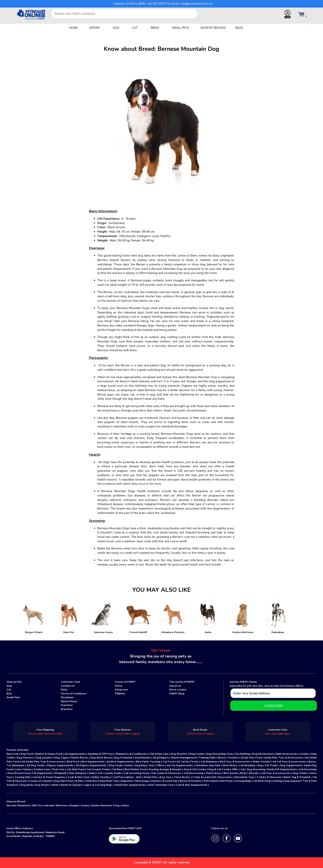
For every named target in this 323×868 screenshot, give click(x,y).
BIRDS (155, 28)
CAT (135, 28)
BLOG (239, 28)
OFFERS (94, 28)
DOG (116, 28)
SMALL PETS (181, 28)
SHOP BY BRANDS (213, 28)
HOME (74, 28)
